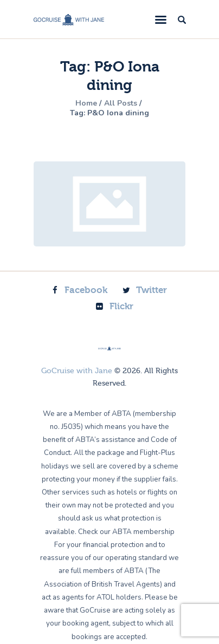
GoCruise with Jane (77, 371)
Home (86, 103)
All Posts (121, 103)
